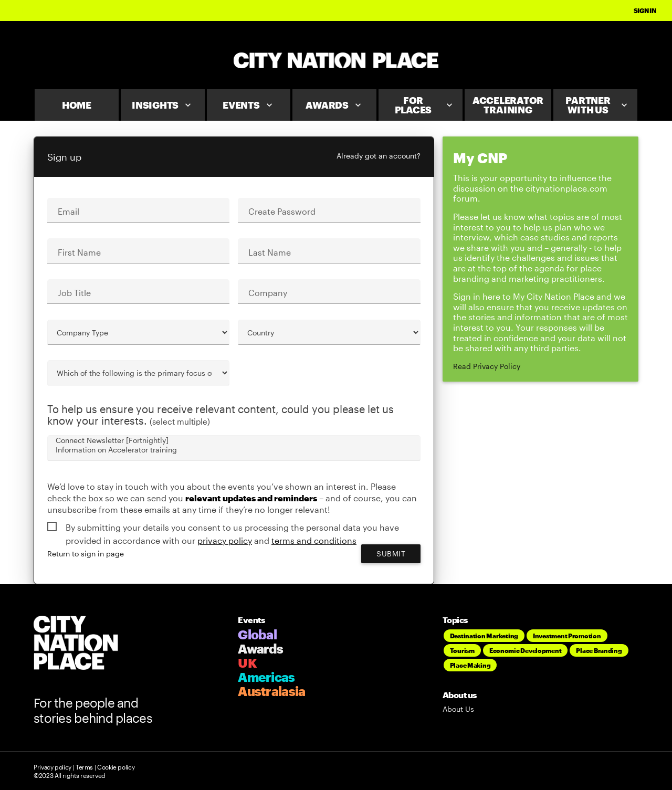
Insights (162, 105)
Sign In (645, 10)
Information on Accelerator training (233, 450)
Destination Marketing (484, 636)
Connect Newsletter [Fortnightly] (233, 440)
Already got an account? (379, 156)
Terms (84, 767)
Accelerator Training (508, 105)
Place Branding (599, 650)
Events (249, 105)
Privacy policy (52, 767)
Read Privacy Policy (487, 366)
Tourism (462, 650)
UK (247, 663)
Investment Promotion (567, 636)
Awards (334, 105)
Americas (266, 677)
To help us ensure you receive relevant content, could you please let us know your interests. (220, 415)
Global (257, 634)
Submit (391, 554)
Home (77, 105)
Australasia (271, 691)
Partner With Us (597, 105)
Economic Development (526, 650)
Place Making (470, 665)
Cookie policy (115, 767)
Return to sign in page (86, 554)
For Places (425, 105)
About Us (458, 709)
